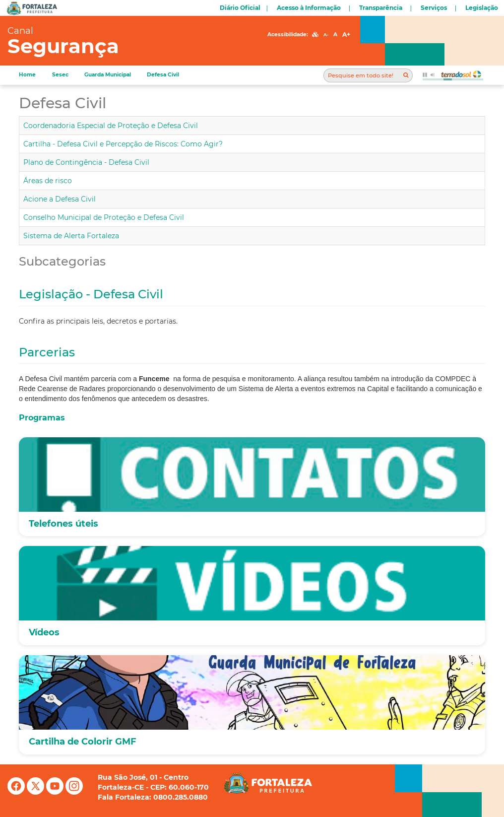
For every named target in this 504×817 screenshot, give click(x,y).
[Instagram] (74, 792)
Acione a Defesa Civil (60, 199)
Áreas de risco (48, 181)
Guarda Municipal (108, 75)
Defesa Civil (163, 75)
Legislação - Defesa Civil (91, 294)
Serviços (434, 8)
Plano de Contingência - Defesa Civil (86, 162)
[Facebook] (17, 792)
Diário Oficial (240, 8)
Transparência (381, 8)
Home (27, 75)
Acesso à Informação (309, 8)
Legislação (482, 8)
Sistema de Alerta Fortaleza (71, 236)
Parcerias (47, 352)
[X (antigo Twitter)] (36, 792)
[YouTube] (56, 792)
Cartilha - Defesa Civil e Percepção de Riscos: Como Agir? (123, 144)
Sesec (60, 75)
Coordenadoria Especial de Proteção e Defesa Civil (111, 126)
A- (326, 34)
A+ (346, 34)
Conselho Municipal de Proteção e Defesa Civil (104, 217)
